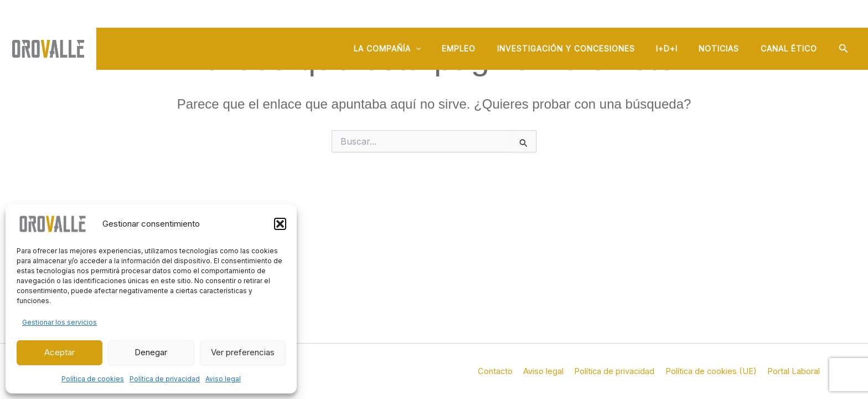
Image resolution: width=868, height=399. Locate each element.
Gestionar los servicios (60, 322)
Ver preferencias (243, 352)
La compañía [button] (412, 51)
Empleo (480, 51)
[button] (280, 224)
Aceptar (60, 352)
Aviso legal (223, 379)
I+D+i (678, 51)
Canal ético (791, 51)
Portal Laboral (795, 371)
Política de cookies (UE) (714, 371)
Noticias (726, 51)
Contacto (504, 371)
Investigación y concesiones (582, 51)
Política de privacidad (165, 379)
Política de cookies (93, 379)
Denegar (151, 352)
